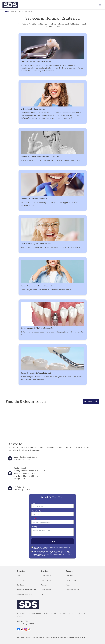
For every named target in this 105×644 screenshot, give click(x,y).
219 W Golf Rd (23, 621)
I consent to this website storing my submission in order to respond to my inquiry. (52, 548)
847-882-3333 (25, 460)
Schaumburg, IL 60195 (22, 490)
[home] (10, 5)
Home (7, 11)
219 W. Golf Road (20, 487)
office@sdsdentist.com (28, 457)
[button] (19, 629)
